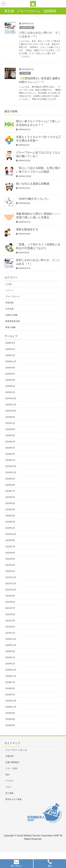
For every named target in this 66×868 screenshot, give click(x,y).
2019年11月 (11, 676)
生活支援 (25, 73)
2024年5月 (10, 435)
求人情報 (9, 793)
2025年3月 (10, 386)
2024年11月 (11, 405)
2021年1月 (10, 633)
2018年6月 (10, 719)
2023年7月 (10, 491)
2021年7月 (10, 608)
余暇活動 (9, 303)
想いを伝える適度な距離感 (33, 184)
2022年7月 (10, 547)
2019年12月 (11, 670)
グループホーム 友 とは (16, 750)
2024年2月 (10, 454)
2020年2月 (10, 657)
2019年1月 (10, 695)
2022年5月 (10, 559)
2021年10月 (11, 590)
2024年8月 (10, 417)
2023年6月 (10, 497)
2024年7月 (10, 423)
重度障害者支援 (13, 321)
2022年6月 (10, 553)
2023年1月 (10, 528)
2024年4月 (10, 442)
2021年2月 (10, 627)
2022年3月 (10, 565)
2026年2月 (10, 349)
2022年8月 (10, 540)
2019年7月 (10, 682)
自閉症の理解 (27, 28)
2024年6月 (10, 429)
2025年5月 (10, 374)
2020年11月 (11, 645)
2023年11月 (11, 472)
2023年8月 (10, 485)
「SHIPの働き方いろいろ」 (33, 199)
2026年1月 (10, 355)
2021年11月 (11, 583)
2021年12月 (11, 577)
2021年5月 (10, 621)
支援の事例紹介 (13, 762)
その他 (8, 284)
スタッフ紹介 (12, 768)
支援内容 (9, 756)
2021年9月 (10, 596)
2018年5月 (10, 725)
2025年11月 (11, 361)
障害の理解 (10, 327)
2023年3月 (10, 516)
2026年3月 (10, 343)
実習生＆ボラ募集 (14, 799)
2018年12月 (11, 701)
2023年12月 (11, 466)
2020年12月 (11, 639)
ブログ (8, 787)
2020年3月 (10, 651)
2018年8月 (10, 713)
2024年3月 (10, 448)
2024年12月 (11, 398)
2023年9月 (10, 479)
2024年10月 (11, 411)
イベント (9, 290)
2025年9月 (10, 368)
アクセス (9, 781)
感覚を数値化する (27, 229)
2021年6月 (10, 614)
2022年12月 (11, 534)
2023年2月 (10, 522)
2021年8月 (10, 602)
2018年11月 (11, 707)
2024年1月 (10, 460)
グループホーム (13, 296)
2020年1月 (10, 664)
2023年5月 (10, 503)
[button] (17, 864)
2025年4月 (10, 380)
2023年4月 (10, 509)
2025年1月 (10, 392)
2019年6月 (10, 688)
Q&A (8, 775)
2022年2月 (10, 571)
